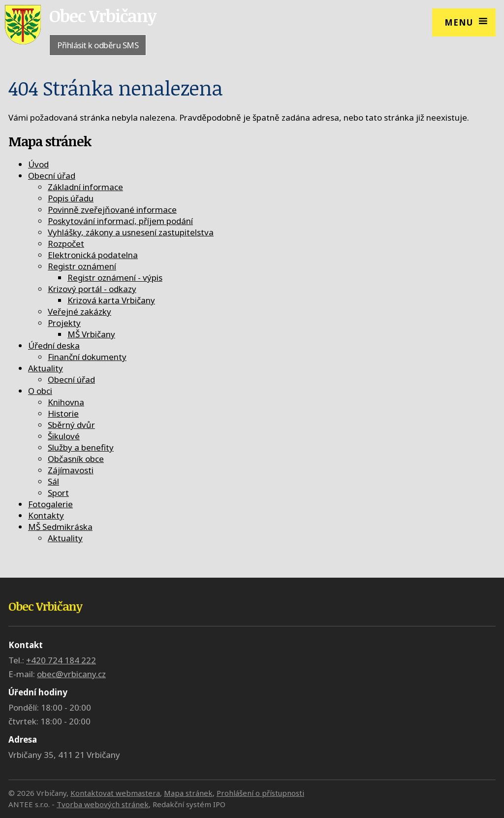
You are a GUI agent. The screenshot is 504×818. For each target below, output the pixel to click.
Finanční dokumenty (87, 357)
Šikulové (64, 436)
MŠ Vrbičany (91, 334)
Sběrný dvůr (71, 425)
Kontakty (46, 515)
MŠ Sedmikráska (60, 527)
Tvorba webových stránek (103, 804)
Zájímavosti (71, 470)
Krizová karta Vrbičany (111, 300)
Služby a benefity (81, 447)
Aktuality (46, 368)
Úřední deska (54, 345)
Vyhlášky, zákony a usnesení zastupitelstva (131, 232)
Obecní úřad (52, 176)
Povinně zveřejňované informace (112, 210)
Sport (58, 493)
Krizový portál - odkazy (92, 289)
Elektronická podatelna (93, 255)
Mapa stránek (188, 793)
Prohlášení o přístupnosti (260, 793)
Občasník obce (76, 459)
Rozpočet (66, 244)
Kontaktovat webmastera (115, 793)
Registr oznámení (82, 266)
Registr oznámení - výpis (115, 278)
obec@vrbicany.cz (71, 674)
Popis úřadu (71, 198)
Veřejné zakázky (79, 311)
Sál (53, 481)
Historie (63, 413)
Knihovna (66, 402)
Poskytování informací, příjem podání (120, 221)
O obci (40, 391)
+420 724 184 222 (61, 660)
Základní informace (85, 187)
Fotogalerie (50, 504)
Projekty (64, 323)
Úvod (38, 164)
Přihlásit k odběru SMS (98, 45)
